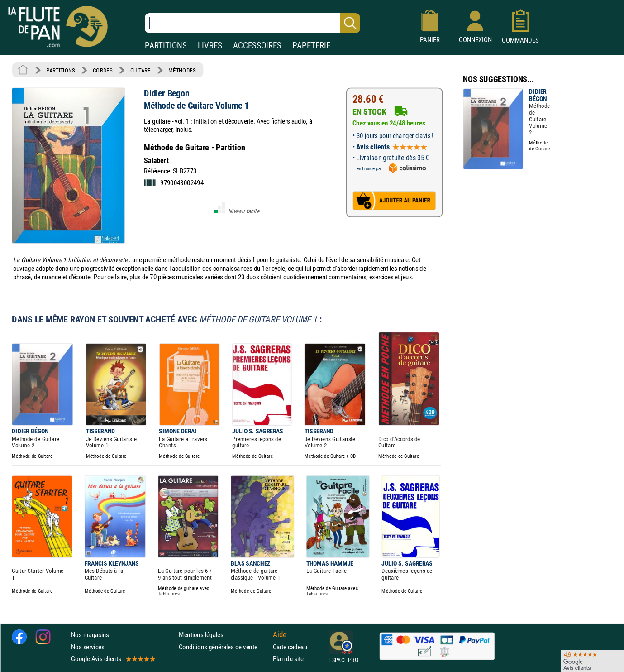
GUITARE (141, 70)
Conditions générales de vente (224, 647)
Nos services (88, 647)
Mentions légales (201, 635)
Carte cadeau (290, 647)
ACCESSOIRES (257, 46)
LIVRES (210, 46)
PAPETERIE (311, 46)
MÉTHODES (182, 70)
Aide (280, 635)
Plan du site (288, 659)
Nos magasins (90, 635)
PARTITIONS (166, 46)
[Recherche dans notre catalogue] (252, 23)
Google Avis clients (113, 659)
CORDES (102, 70)
